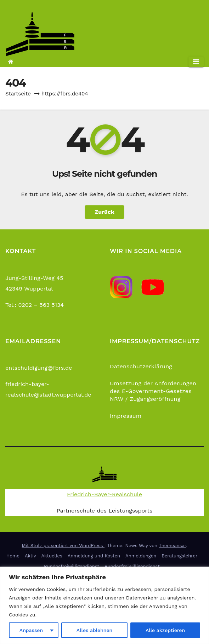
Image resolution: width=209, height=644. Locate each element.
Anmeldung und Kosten (94, 556)
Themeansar (172, 546)
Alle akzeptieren (165, 630)
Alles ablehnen (94, 630)
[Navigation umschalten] (196, 62)
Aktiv (30, 556)
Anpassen (31, 630)
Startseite (18, 94)
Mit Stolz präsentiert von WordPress (63, 546)
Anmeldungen (141, 556)
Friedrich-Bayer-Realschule (104, 494)
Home (13, 556)
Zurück (104, 212)
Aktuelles (52, 556)
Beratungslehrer (179, 556)
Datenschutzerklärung (141, 366)
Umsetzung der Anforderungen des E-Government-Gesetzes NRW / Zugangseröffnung (153, 391)
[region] (104, 605)
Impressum (126, 416)
